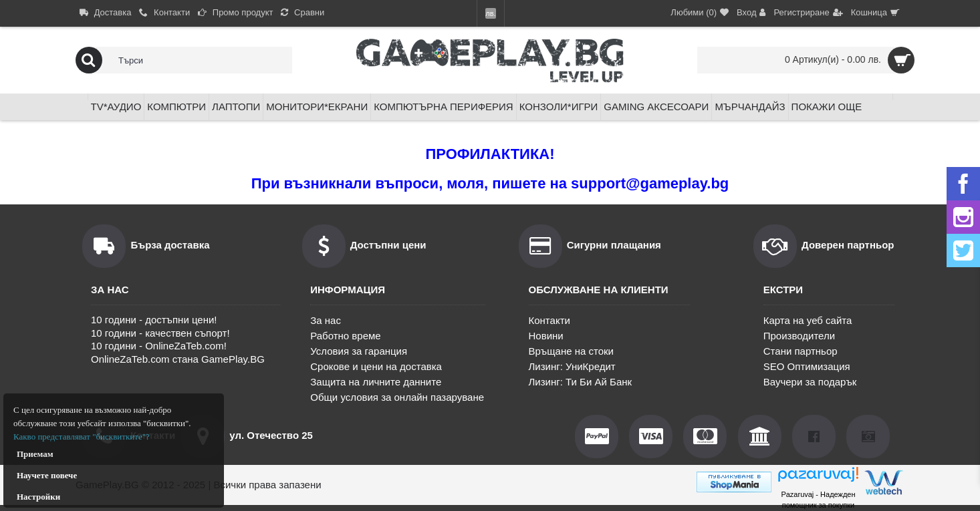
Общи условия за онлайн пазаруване (397, 397)
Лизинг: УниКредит (572, 366)
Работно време (345, 336)
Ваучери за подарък (810, 382)
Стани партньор (801, 351)
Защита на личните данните (376, 382)
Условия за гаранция (359, 351)
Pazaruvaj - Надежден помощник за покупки (818, 500)
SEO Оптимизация (807, 366)
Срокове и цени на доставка (376, 366)
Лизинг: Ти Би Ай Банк (581, 382)
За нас (326, 320)
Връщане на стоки (571, 351)
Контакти (549, 320)
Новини (546, 336)
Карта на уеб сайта (808, 320)
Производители (799, 336)
